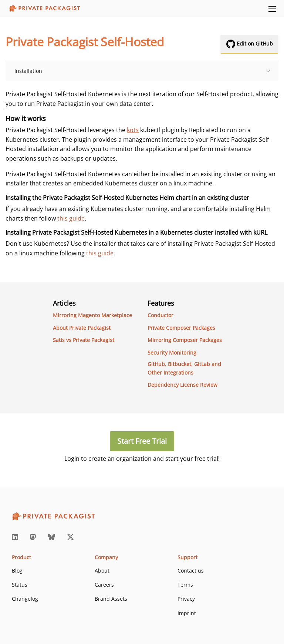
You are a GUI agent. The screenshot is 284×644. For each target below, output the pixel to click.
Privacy (186, 599)
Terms (185, 585)
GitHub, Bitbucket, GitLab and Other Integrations (184, 368)
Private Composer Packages (181, 328)
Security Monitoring (172, 353)
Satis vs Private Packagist (84, 340)
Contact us (191, 571)
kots (133, 130)
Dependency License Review (182, 385)
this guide (71, 218)
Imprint (187, 613)
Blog (17, 571)
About (102, 571)
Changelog (25, 599)
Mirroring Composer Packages (185, 340)
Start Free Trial (142, 441)
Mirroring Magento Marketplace (92, 315)
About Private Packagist (82, 328)
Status (20, 585)
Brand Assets (111, 599)
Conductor (160, 315)
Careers (104, 585)
